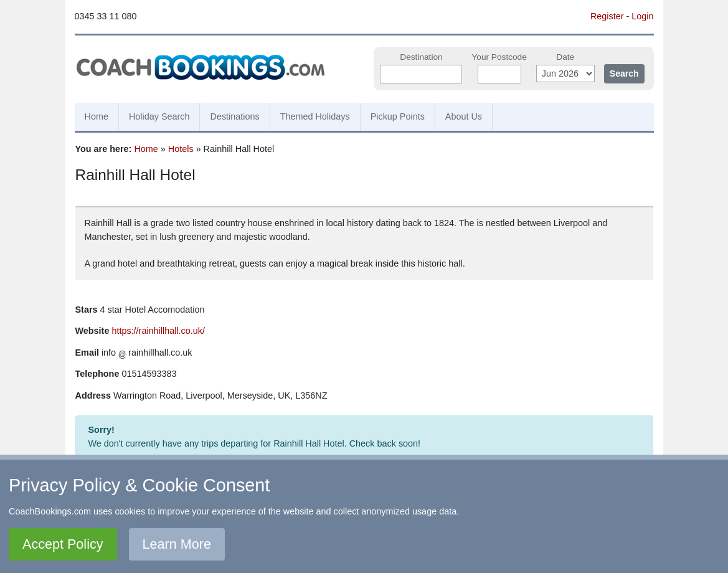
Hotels (181, 149)
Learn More (177, 544)
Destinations (234, 116)
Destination (421, 57)
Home (97, 116)
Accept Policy (63, 544)
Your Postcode (499, 57)
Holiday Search (159, 116)
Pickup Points (398, 116)
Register (607, 16)
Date (565, 57)
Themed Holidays (315, 116)
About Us (464, 116)
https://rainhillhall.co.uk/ (158, 331)
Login (642, 16)
